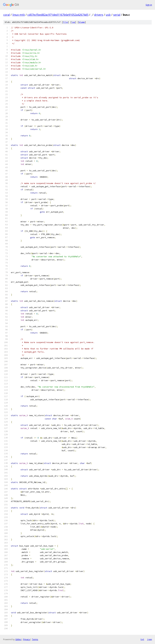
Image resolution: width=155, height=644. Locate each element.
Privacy (26, 639)
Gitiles (18, 639)
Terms (35, 639)
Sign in (149, 5)
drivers (99, 15)
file (65, 22)
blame (82, 22)
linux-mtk (19, 15)
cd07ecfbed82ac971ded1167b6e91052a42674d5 (58, 15)
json (150, 639)
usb (108, 15)
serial (117, 15)
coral (7, 15)
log (73, 22)
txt (142, 639)
